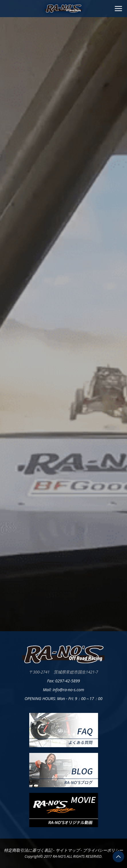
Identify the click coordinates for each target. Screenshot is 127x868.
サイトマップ (68, 850)
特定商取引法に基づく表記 (29, 850)
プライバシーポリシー (103, 850)
